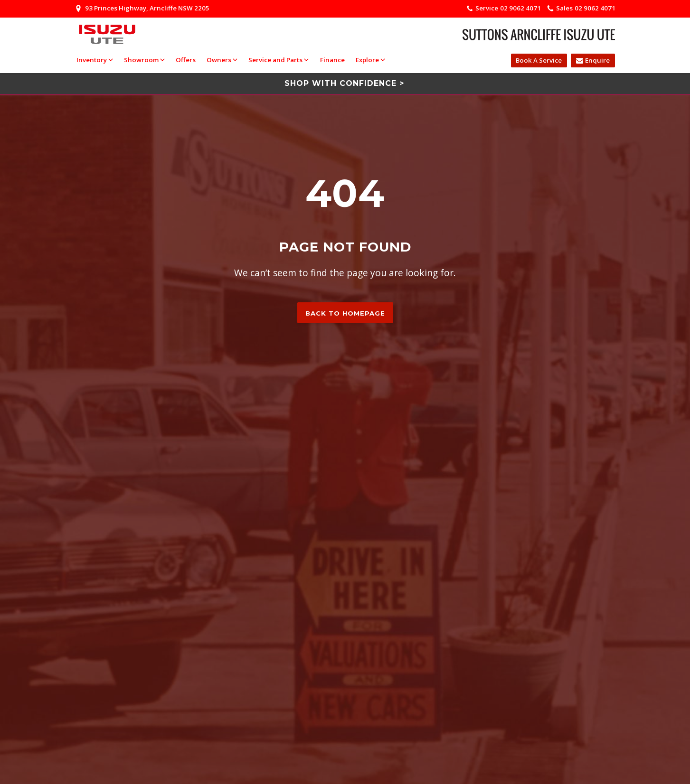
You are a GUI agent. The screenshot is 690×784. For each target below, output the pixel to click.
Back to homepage (345, 313)
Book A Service (539, 60)
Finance (332, 60)
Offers (185, 60)
